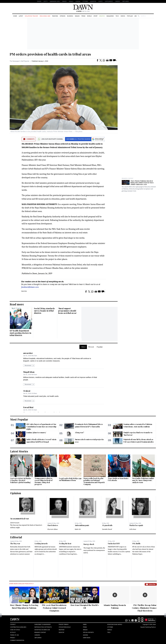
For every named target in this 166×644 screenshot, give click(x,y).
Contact (13, 624)
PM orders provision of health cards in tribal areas (50, 54)
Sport (95, 16)
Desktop (61, 632)
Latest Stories (19, 451)
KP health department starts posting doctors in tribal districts (20, 333)
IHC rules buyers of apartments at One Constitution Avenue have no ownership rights (41, 427)
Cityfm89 (110, 627)
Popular (130, 16)
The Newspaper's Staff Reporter (20, 61)
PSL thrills (136, 544)
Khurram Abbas (53, 529)
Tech (117, 16)
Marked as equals (136, 525)
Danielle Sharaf (107, 529)
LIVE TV (45, 1)
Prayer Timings (64, 624)
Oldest (83, 347)
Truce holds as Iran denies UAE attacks (118, 479)
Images (64, 1)
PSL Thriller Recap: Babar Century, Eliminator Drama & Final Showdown (145, 608)
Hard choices (53, 525)
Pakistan (55, 16)
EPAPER (39, 1)
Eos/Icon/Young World (115, 624)
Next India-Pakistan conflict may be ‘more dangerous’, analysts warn (143, 480)
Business (70, 16)
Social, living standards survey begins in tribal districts (44, 311)
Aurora (78, 1)
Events (101, 1)
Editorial (16, 537)
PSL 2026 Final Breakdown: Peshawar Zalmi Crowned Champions (54, 608)
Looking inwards (41, 544)
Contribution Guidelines (18, 627)
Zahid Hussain (15, 523)
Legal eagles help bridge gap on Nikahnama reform (70, 479)
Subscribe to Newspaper (43, 624)
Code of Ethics (15, 630)
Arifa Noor (133, 529)
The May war (15, 544)
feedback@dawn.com (30, 287)
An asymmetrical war (20, 519)
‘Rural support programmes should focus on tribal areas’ (67, 311)
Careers (118, 1)
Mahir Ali (78, 529)
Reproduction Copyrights (43, 627)
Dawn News (87, 638)
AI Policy (13, 632)
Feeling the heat (65, 544)
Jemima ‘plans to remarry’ (36, 433)
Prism (83, 16)
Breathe (102, 16)
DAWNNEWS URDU (55, 1)
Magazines (110, 16)
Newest (91, 347)
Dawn (85, 624)
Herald (71, 1)
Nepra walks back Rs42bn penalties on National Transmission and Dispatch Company (94, 481)
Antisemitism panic (82, 525)
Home (15, 16)
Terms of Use (14, 635)
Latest (21, 16)
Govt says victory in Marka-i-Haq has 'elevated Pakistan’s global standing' (21, 480)
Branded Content (127, 178)
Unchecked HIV (114, 544)
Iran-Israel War (45, 16)
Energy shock (89, 544)
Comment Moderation (17, 640)
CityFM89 (85, 1)
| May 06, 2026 (83, 11)
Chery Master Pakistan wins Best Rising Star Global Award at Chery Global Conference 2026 (142, 183)
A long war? (79, 433)
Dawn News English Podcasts (21, 584)
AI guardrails (107, 525)
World (89, 16)
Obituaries (126, 1)
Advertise (93, 1)
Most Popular (19, 419)
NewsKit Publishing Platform (148, 627)
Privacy (13, 638)
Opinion (62, 16)
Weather (62, 630)
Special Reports (88, 632)
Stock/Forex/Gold (65, 627)
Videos (123, 16)
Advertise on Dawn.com (42, 630)
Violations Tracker (31, 16)
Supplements (109, 1)
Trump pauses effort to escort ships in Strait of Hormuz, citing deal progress (44, 481)
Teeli (109, 632)
